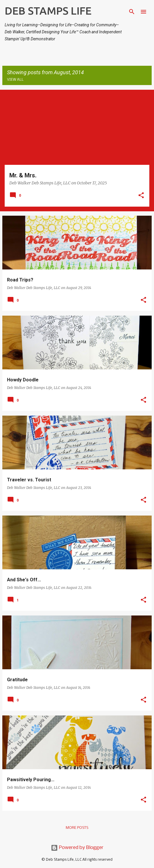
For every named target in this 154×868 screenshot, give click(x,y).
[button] (141, 196)
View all (15, 80)
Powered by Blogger (77, 848)
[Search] (132, 12)
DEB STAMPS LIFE (48, 11)
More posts (77, 828)
